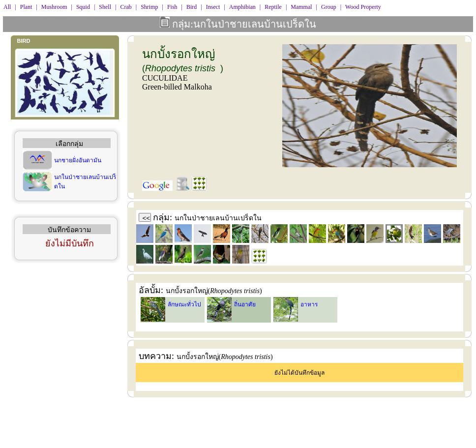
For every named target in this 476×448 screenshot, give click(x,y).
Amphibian (242, 7)
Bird (192, 7)
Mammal (301, 7)
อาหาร (309, 304)
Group (329, 7)
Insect (213, 7)
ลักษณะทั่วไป (184, 304)
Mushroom (54, 7)
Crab (126, 7)
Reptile (273, 7)
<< (147, 218)
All (7, 7)
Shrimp (149, 7)
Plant (26, 7)
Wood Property (363, 7)
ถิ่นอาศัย (245, 304)
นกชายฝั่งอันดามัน (78, 160)
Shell (105, 7)
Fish (172, 7)
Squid (83, 7)
